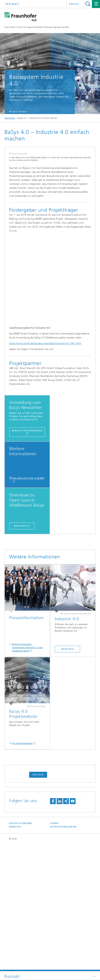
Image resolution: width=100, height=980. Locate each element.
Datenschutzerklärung (63, 954)
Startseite (10, 118)
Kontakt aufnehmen (20, 950)
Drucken (38, 901)
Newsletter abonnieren (27, 557)
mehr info (67, 776)
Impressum (15, 954)
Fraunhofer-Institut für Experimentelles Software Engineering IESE (37, 27)
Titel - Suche (88, 4)
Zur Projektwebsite (22, 870)
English (74, 4)
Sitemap (54, 950)
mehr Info (20, 653)
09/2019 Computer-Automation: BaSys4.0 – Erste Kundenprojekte (27, 774)
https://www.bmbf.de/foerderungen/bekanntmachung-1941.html (45, 470)
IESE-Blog (12, 4)
